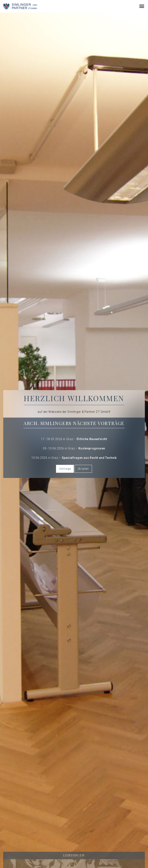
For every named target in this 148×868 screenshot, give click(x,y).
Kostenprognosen (92, 449)
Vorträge (65, 469)
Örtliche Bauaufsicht (92, 439)
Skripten (83, 469)
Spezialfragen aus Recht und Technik (89, 458)
